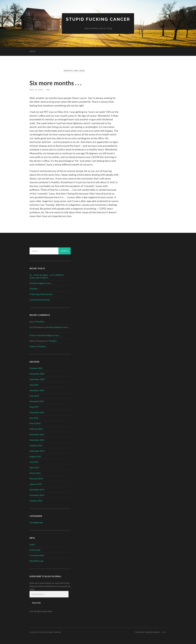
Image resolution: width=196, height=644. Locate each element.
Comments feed (37, 555)
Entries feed (35, 550)
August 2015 (35, 456)
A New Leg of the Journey (41, 294)
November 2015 (37, 440)
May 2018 (34, 396)
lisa (48, 90)
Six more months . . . (55, 83)
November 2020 (37, 374)
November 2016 (37, 412)
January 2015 (36, 484)
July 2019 (34, 385)
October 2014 (36, 501)
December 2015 (37, 434)
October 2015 (36, 445)
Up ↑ (164, 632)
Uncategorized (36, 522)
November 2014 (37, 495)
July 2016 (34, 418)
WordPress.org (36, 561)
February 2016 (36, 429)
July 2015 (34, 462)
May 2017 (34, 407)
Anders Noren (152, 632)
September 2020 (37, 379)
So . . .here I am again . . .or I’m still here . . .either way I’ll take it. (47, 276)
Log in (32, 544)
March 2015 (35, 473)
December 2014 (37, 490)
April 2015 (34, 467)
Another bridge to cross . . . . (42, 283)
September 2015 (37, 451)
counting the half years (40, 300)
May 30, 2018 (36, 90)
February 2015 (36, 478)
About (33, 51)
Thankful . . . (35, 289)
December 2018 (37, 390)
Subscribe (36, 603)
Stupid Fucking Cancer (98, 19)
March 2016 (35, 423)
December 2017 (37, 401)
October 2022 (36, 368)
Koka (32, 335)
